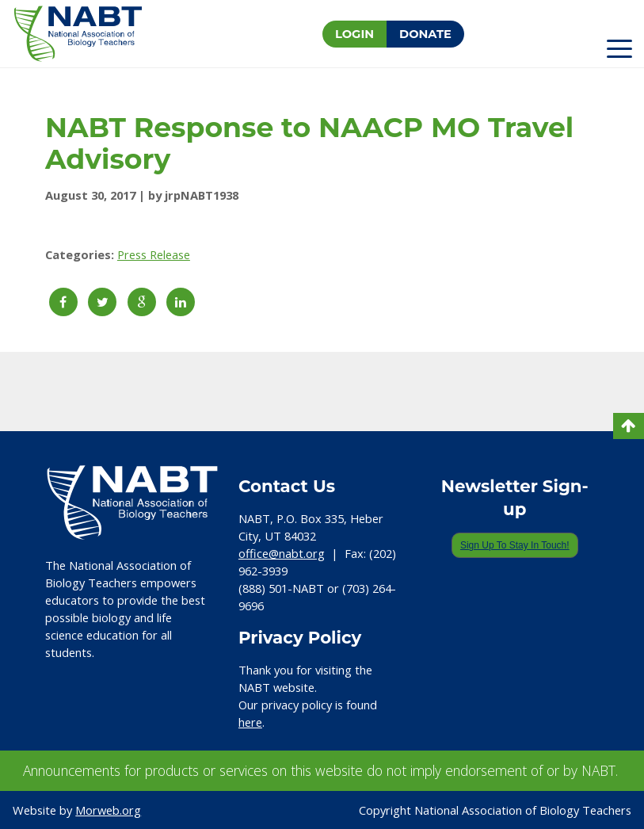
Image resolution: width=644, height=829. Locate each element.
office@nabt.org (282, 553)
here (250, 722)
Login (354, 34)
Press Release (154, 254)
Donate (425, 34)
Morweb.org (108, 810)
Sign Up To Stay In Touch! (515, 545)
